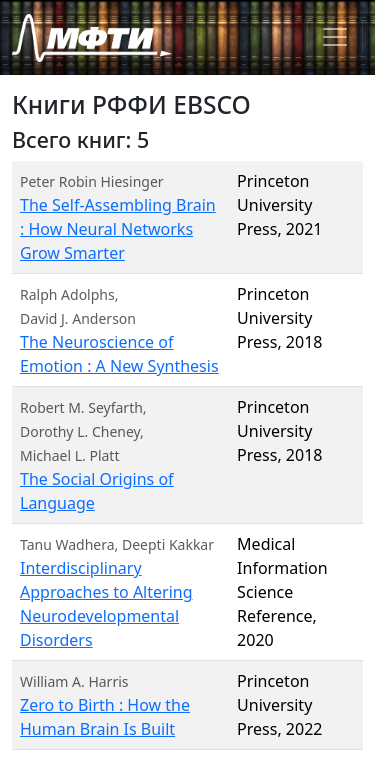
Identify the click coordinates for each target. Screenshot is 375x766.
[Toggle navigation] (335, 37)
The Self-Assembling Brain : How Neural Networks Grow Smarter (118, 229)
